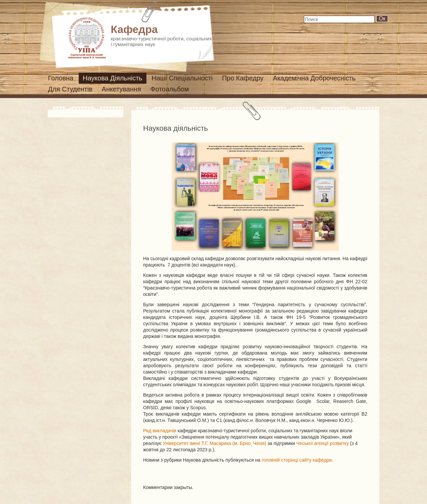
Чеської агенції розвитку (322, 443)
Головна (61, 78)
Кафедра (134, 29)
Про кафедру (243, 78)
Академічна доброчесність (314, 78)
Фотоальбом (170, 89)
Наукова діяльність (113, 78)
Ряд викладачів (160, 431)
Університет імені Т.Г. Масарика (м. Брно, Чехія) (215, 443)
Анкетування (121, 89)
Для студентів (70, 89)
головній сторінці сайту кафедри (297, 460)
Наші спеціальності (182, 78)
